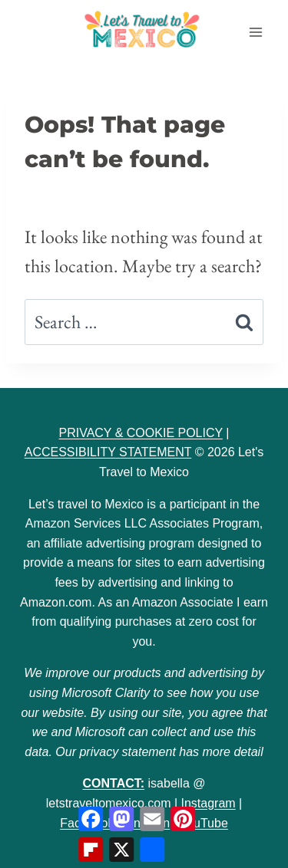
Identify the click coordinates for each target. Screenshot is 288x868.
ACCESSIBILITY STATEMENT (108, 452)
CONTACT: (114, 783)
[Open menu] (255, 32)
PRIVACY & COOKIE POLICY (140, 433)
